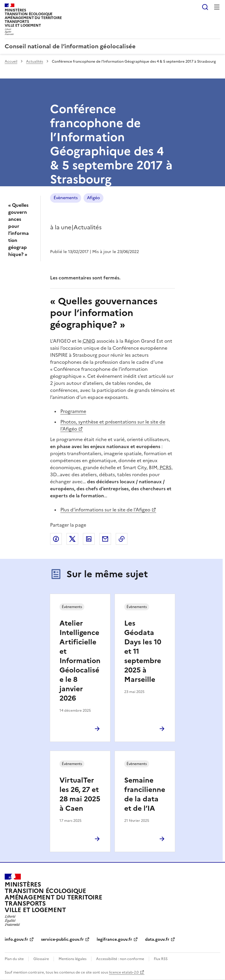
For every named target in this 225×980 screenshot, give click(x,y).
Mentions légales (73, 959)
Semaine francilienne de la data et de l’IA (145, 794)
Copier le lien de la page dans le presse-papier (122, 539)
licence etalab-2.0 (124, 972)
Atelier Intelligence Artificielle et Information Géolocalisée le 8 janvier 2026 (80, 661)
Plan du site (14, 959)
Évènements (66, 198)
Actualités (35, 62)
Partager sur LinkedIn (89, 539)
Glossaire (41, 959)
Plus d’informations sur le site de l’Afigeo (105, 510)
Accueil (11, 62)
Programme (73, 411)
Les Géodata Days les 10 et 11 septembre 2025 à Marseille (143, 651)
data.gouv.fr (157, 939)
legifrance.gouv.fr (114, 939)
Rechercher (205, 7)
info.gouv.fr (16, 939)
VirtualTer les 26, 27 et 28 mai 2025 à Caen (80, 794)
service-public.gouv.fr (62, 939)
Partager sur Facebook (56, 539)
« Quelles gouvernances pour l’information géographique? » (18, 230)
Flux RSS (161, 959)
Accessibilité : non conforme (120, 959)
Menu (217, 7)
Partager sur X (72, 539)
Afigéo (93, 198)
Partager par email (105, 539)
